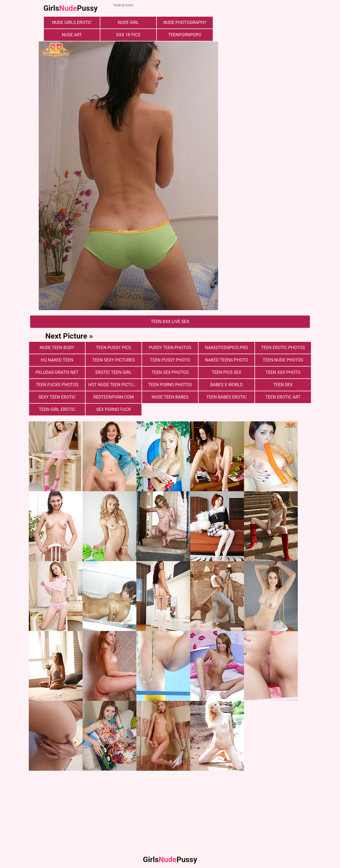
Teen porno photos (170, 385)
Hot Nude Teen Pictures (115, 385)
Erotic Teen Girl (114, 372)
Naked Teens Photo (227, 360)
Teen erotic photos (283, 348)
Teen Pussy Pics (114, 348)
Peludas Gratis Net (57, 372)
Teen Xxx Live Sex (170, 322)
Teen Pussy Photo (170, 360)
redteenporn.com (114, 397)
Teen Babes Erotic (226, 397)
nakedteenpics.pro (226, 348)
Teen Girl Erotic (57, 409)
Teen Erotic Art (283, 397)
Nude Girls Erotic (72, 22)
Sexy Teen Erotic (57, 397)
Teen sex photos (170, 372)
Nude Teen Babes (170, 397)
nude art (72, 35)
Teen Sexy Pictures (114, 360)
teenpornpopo (185, 35)
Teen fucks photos (57, 385)
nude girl (128, 22)
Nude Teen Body (57, 348)
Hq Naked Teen (57, 360)
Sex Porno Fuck (114, 409)
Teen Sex (283, 385)
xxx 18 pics (128, 35)
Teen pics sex (226, 372)
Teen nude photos (283, 360)
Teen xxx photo (283, 372)
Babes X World (226, 385)
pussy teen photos (170, 348)
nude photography (185, 22)
